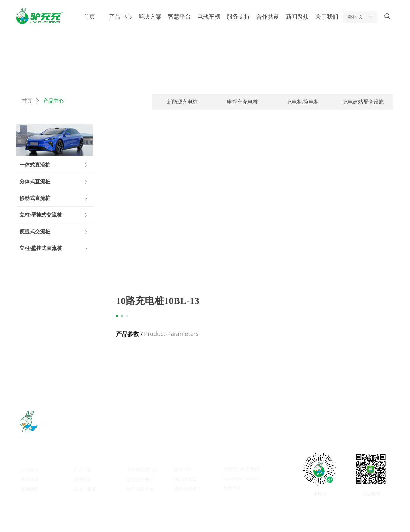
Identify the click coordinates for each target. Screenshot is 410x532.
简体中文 (355, 17)
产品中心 (53, 101)
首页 (27, 101)
